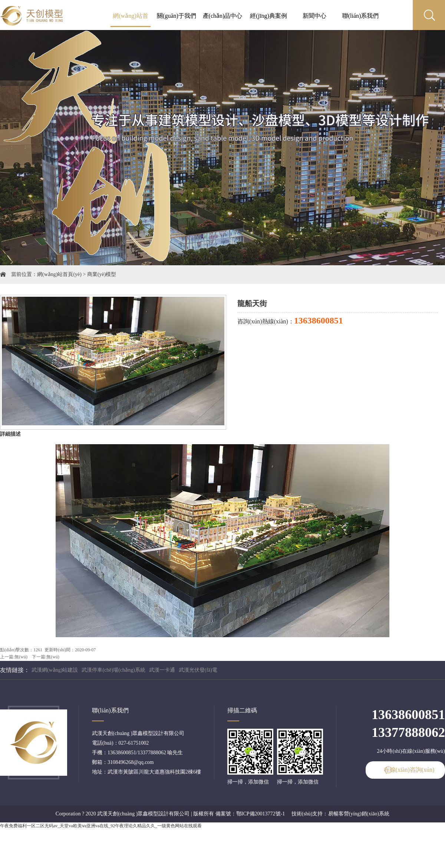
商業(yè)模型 (102, 274)
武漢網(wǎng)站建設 (55, 670)
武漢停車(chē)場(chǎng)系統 (113, 670)
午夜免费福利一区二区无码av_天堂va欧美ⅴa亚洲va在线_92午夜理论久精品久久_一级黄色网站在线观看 (101, 826)
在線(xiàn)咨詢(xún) (409, 770)
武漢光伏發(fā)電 (198, 670)
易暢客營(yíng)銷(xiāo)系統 (359, 814)
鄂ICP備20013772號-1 (261, 814)
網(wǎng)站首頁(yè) (59, 274)
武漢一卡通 (162, 670)
